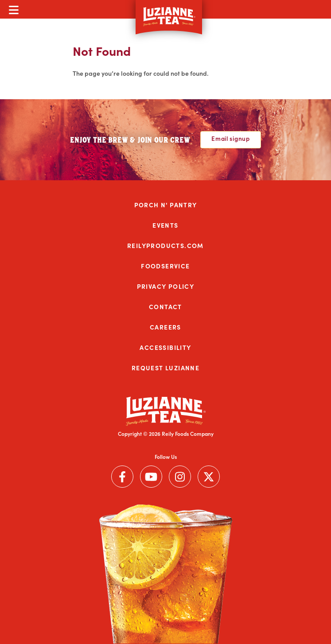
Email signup (230, 138)
